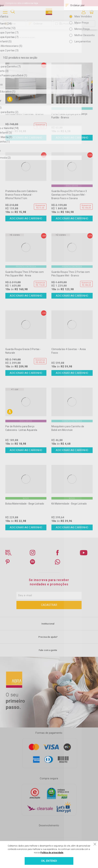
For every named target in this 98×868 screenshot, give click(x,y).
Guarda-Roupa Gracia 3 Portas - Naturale (23, 351)
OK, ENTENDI (49, 861)
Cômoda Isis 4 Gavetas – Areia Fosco (69, 351)
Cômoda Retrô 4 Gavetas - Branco (24, 114)
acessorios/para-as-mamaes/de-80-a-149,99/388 (28, 37)
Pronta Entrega (71, 24)
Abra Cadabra (10, 37)
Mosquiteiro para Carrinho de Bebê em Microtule (68, 428)
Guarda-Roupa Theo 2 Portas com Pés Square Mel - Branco (71, 274)
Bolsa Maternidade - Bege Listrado (25, 504)
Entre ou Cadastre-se (84, 12)
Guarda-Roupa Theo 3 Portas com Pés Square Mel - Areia (25, 274)
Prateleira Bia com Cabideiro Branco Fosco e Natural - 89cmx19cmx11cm (21, 195)
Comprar (26, 138)
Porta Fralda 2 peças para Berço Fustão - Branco (69, 116)
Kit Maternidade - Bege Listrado (69, 504)
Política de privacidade (52, 853)
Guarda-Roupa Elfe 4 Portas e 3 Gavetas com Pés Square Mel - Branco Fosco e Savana (69, 195)
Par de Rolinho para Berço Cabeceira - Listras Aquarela (21, 428)
